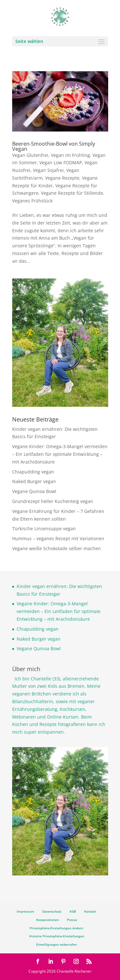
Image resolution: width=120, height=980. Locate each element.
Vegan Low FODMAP (61, 162)
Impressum (25, 911)
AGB (73, 911)
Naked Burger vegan (34, 481)
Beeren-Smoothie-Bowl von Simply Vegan (54, 146)
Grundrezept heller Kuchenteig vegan (53, 501)
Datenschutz (52, 911)
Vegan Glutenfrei (30, 155)
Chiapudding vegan (33, 472)
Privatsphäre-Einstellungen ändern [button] (56, 928)
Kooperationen (48, 920)
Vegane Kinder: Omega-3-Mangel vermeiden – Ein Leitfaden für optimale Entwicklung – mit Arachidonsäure (60, 454)
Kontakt (90, 911)
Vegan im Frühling (70, 155)
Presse (72, 920)
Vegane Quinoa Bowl (34, 491)
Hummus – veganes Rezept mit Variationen (58, 538)
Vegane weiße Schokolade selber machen (56, 548)
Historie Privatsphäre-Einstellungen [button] (57, 936)
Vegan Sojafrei (48, 170)
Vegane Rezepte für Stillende (72, 193)
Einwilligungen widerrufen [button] (56, 944)
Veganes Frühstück (32, 201)
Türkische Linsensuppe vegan (44, 528)
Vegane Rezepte (62, 178)
